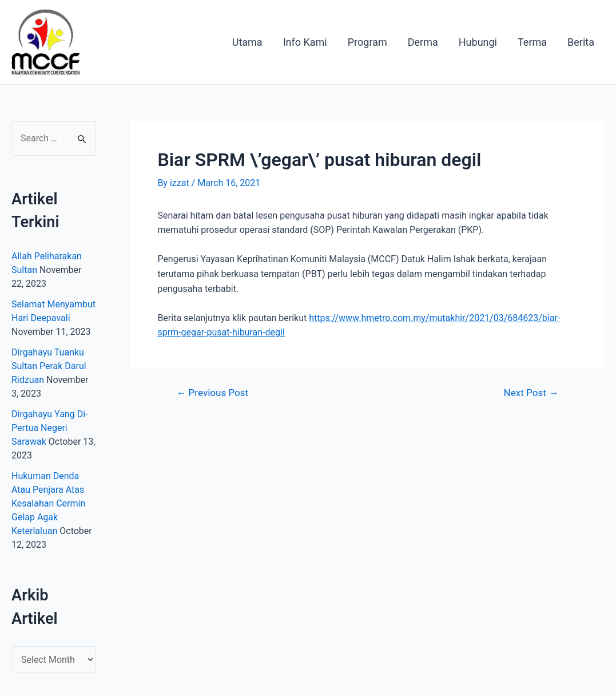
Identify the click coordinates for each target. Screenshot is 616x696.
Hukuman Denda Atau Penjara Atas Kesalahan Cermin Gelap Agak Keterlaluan (48, 503)
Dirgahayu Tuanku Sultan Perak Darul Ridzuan (49, 366)
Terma (532, 42)
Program (367, 42)
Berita (581, 42)
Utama (247, 42)
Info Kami (305, 42)
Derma (423, 42)
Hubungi (478, 42)
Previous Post (212, 393)
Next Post (531, 393)
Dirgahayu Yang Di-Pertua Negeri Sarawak (49, 428)
